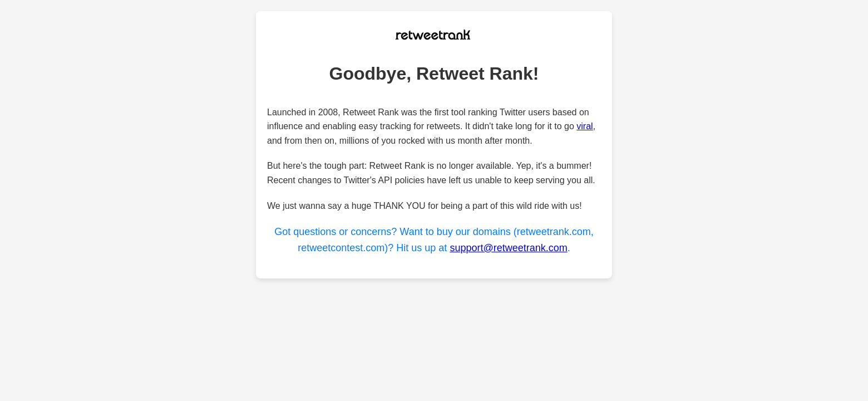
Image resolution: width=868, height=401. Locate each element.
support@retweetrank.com (508, 248)
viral (585, 126)
